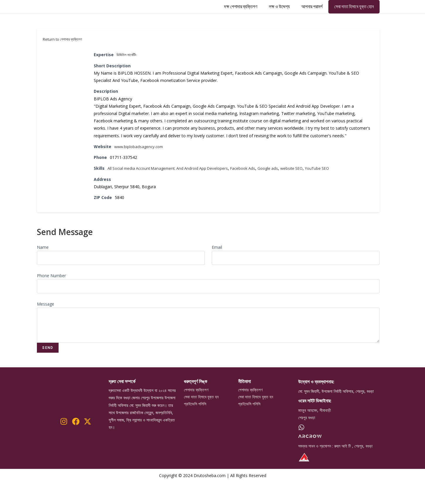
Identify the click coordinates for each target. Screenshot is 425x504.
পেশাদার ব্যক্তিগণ (196, 412)
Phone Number (51, 298)
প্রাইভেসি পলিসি (195, 427)
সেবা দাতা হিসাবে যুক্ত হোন (354, 18)
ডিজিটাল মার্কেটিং (128, 77)
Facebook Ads (253, 190)
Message (46, 326)
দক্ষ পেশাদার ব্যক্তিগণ (241, 18)
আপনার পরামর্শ (312, 18)
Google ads (279, 190)
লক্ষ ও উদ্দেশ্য (279, 18)
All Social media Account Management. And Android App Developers (172, 190)
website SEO (304, 190)
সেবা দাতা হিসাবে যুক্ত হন (201, 420)
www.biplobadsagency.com (140, 168)
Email (217, 269)
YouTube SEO (332, 190)
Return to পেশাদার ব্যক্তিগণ (62, 61)
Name (43, 269)
